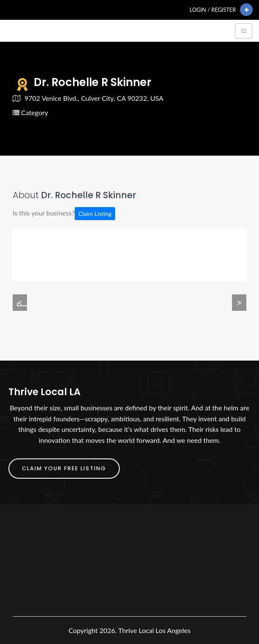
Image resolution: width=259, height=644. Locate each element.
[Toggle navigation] (244, 31)
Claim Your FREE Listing (64, 468)
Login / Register (213, 10)
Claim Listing (95, 214)
